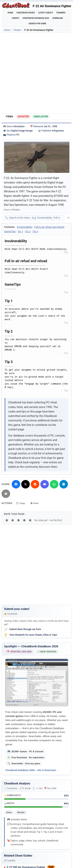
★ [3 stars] (18, 520)
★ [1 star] (7, 520)
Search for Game (37, 24)
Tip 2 (28, 231)
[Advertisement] (36, 73)
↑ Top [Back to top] (64, 252)
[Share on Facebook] (16, 484)
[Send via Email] (6, 494)
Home (10, 13)
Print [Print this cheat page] (34, 503)
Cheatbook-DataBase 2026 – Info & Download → (32, 770)
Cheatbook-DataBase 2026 (36, 18)
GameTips (10, 231)
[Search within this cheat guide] (36, 218)
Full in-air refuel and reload (49, 227)
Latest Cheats (46, 13)
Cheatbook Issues (26, 13)
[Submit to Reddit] (35, 484)
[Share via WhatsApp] (54, 484)
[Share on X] (26, 484)
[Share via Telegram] (64, 484)
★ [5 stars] (30, 520)
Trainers (61, 13)
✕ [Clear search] (68, 218)
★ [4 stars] (24, 520)
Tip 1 (20, 231)
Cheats (16, 18)
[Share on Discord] (45, 484)
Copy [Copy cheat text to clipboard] (21, 503)
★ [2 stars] (13, 520)
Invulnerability (25, 227)
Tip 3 (35, 231)
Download (58, 18)
